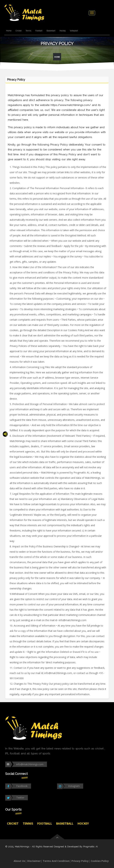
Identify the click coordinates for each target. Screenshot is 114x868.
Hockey (63, 31)
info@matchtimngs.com (30, 764)
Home (9, 31)
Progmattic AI (90, 847)
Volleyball (74, 31)
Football (39, 31)
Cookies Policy (100, 861)
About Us (19, 861)
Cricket (19, 31)
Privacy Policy (80, 861)
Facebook (22, 786)
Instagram (74, 786)
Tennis (28, 31)
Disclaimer (34, 861)
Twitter (20, 798)
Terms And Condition (56, 861)
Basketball (51, 31)
